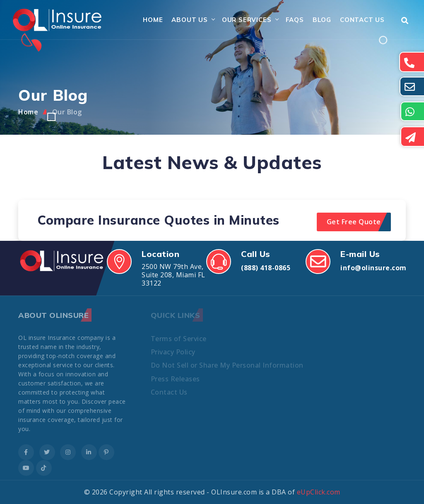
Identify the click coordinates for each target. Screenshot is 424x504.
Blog (322, 20)
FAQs (295, 20)
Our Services (247, 20)
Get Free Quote (354, 222)
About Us (189, 20)
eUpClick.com (319, 492)
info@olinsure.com (373, 268)
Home (153, 20)
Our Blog (67, 112)
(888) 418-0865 (266, 268)
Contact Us (362, 20)
